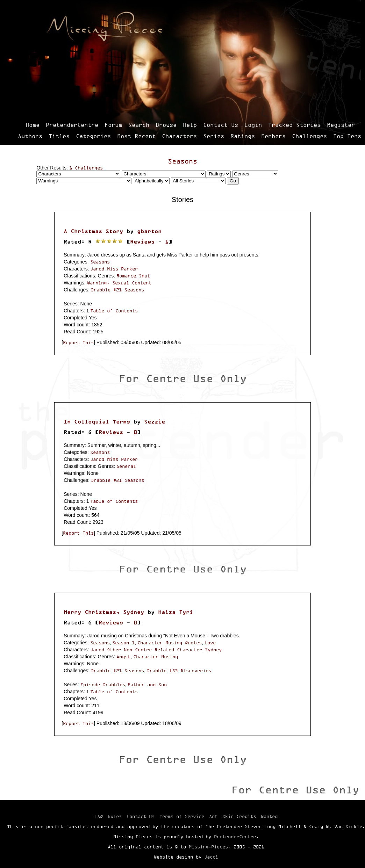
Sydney (213, 650)
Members (273, 136)
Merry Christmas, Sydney (104, 612)
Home (33, 125)
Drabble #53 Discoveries (179, 671)
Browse (166, 125)
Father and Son (147, 685)
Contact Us (221, 125)
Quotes (193, 643)
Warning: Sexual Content (119, 283)
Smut (144, 276)
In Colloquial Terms (97, 422)
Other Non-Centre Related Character (155, 650)
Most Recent (136, 136)
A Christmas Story (93, 231)
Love (210, 643)
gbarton (149, 231)
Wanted (269, 816)
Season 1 (123, 643)
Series (214, 136)
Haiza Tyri (176, 612)
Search (139, 125)
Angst (123, 657)
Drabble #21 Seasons (117, 290)
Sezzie (155, 422)
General (126, 466)
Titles (59, 136)
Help (190, 125)
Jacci (211, 857)
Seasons (182, 161)
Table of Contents (114, 311)
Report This (78, 342)
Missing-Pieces (208, 847)
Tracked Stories (294, 125)
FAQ (99, 816)
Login (253, 125)
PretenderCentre (72, 125)
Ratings (243, 136)
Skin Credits (239, 816)
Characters (179, 136)
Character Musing (160, 643)
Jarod (97, 269)
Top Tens (347, 136)
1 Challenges (86, 168)
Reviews (142, 242)
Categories (93, 136)
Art (213, 816)
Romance (126, 276)
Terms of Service (182, 816)
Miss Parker (122, 269)
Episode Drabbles (103, 685)
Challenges (309, 136)
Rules (115, 816)
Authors (30, 136)
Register (341, 125)
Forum (113, 125)
